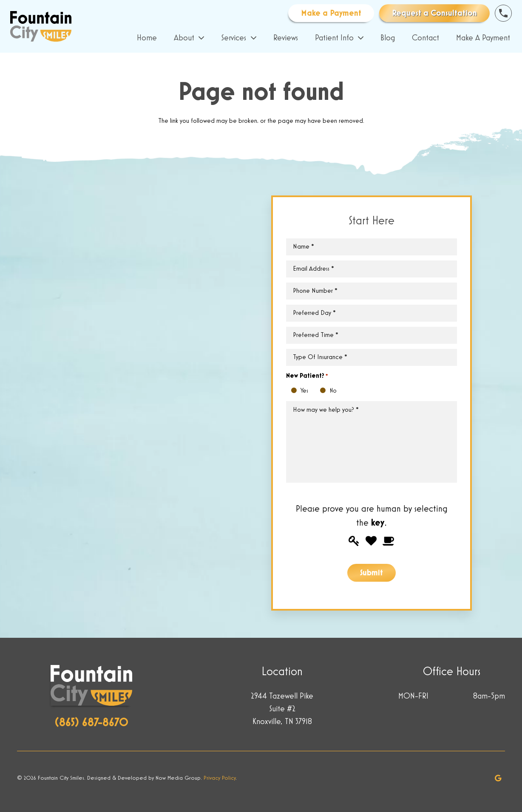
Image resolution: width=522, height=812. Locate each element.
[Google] (498, 778)
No (325, 391)
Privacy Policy (220, 778)
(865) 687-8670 (92, 723)
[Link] (41, 26)
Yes (296, 391)
